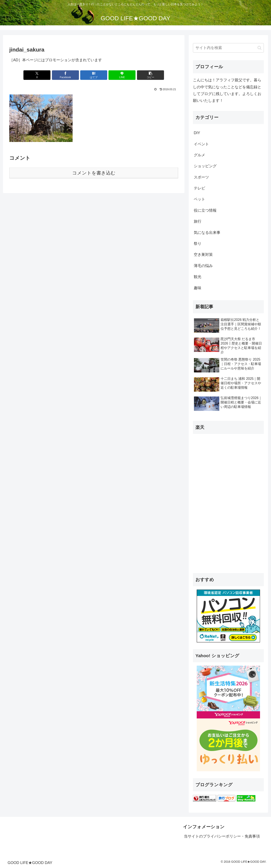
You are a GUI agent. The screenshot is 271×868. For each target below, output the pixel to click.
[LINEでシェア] (122, 75)
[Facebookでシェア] (65, 75)
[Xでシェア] (37, 75)
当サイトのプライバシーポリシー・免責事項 (222, 836)
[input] (228, 48)
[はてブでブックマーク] (94, 75)
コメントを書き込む (94, 173)
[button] (150, 75)
